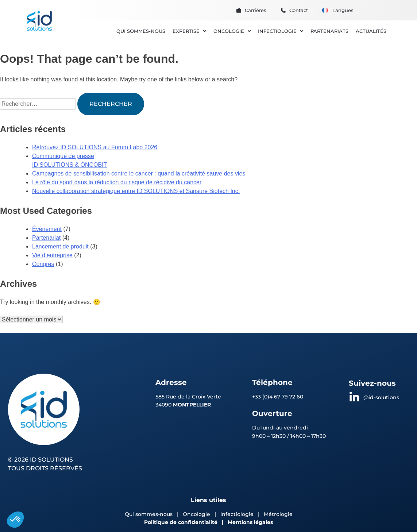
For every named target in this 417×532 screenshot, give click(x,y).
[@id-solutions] (354, 397)
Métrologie (278, 514)
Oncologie (197, 514)
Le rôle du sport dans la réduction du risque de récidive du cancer (117, 182)
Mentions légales (250, 522)
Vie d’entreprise (52, 255)
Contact (299, 10)
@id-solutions (381, 397)
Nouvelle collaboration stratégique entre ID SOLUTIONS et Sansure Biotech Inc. (136, 191)
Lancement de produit (60, 246)
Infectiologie (237, 514)
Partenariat (46, 238)
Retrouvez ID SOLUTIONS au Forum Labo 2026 (95, 147)
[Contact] (283, 10)
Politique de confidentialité (181, 522)
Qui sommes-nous (149, 514)
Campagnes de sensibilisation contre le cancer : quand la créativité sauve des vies (139, 174)
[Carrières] (239, 10)
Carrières (256, 10)
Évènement (47, 229)
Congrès (43, 264)
